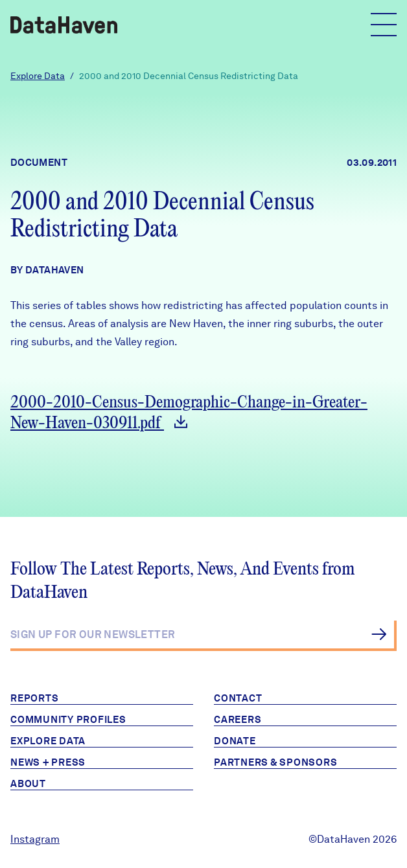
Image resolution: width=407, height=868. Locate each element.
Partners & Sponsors (275, 762)
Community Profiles (68, 720)
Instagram (35, 839)
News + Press (48, 762)
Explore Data (38, 76)
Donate (235, 741)
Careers (238, 720)
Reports (34, 698)
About (28, 784)
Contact (238, 698)
